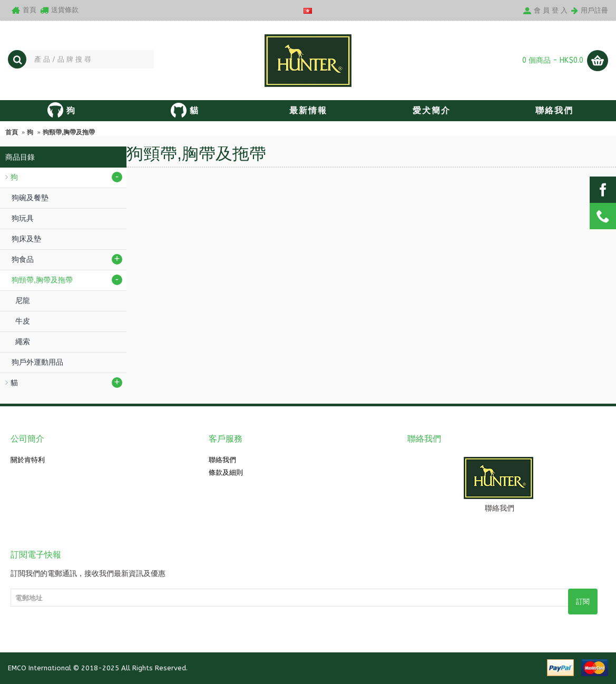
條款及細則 (226, 472)
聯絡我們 (222, 460)
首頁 (12, 132)
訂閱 (583, 602)
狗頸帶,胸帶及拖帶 (69, 132)
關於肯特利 (28, 460)
